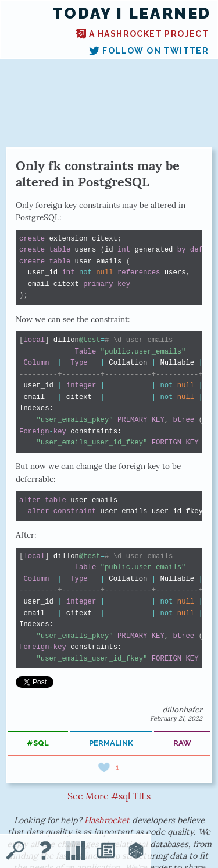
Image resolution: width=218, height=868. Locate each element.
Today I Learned (132, 13)
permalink (111, 743)
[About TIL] (45, 852)
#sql (38, 743)
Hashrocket (107, 820)
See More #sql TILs (109, 796)
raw (182, 743)
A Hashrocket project (142, 34)
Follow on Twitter (149, 51)
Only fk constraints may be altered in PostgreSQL (98, 174)
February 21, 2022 (176, 718)
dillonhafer (182, 710)
